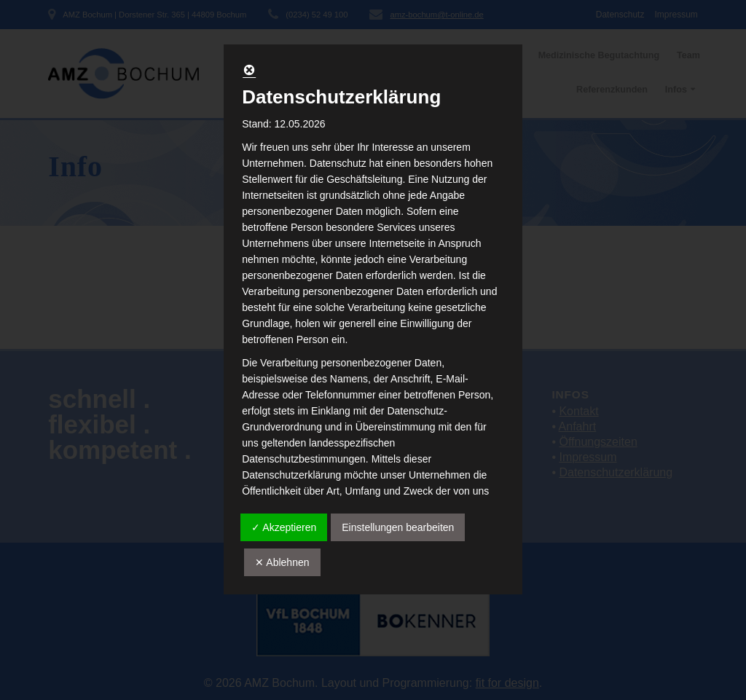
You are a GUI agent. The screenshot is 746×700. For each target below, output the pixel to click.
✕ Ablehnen (282, 562)
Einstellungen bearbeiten (398, 527)
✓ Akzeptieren (284, 527)
